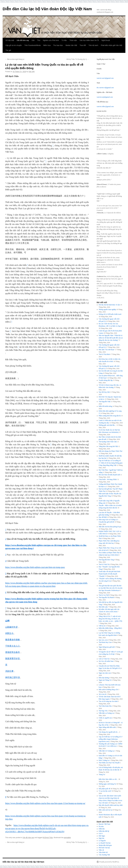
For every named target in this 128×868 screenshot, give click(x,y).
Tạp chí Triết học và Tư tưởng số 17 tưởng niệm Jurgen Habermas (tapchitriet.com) (111, 739)
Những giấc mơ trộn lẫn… (107, 425)
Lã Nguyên (102, 841)
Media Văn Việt (71, 45)
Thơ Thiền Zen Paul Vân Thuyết (109, 763)
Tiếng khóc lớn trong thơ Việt (108, 446)
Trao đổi (83, 45)
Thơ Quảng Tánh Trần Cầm (108, 442)
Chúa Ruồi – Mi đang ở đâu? (108, 479)
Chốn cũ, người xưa (105, 718)
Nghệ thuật (106, 40)
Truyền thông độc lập (106, 380)
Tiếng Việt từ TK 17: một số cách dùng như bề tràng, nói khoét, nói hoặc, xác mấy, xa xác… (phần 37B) (110, 619)
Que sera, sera (103, 640)
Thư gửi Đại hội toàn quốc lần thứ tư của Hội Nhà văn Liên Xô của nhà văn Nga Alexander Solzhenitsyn (111, 588)
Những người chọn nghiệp (107, 309)
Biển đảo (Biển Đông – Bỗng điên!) (110, 628)
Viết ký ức (102, 626)
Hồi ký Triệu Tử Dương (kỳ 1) (78, 59)
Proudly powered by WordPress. (109, 862)
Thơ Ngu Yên (103, 711)
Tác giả (8, 50)
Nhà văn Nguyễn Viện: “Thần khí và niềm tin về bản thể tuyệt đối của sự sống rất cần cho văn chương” (111, 338)
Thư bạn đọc (58, 45)
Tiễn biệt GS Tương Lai (107, 751)
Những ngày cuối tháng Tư (107, 784)
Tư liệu (64, 40)
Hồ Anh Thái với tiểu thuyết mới (109, 475)
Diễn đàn (102, 829)
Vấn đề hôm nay (23, 40)
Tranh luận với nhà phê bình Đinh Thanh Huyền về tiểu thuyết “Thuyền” (110, 574)
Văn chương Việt (104, 855)
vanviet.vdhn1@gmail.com (105, 106)
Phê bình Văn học (104, 848)
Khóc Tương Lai (104, 760)
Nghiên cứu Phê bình (51, 40)
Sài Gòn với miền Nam (106, 661)
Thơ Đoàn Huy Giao (105, 642)
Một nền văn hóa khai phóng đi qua (110, 527)
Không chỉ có (110, 314)
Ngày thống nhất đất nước (107, 727)
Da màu (101, 826)
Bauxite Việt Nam (104, 824)
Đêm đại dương (104, 678)
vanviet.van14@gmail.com (105, 78)
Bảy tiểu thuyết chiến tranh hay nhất (111, 805)
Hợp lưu (101, 838)
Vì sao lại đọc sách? (105, 791)
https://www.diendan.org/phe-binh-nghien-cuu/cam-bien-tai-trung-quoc (35, 567)
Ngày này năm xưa (105, 673)
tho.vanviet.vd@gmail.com (105, 88)
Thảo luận (73, 40)
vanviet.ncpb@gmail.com (105, 97)
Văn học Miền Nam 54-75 (89, 40)
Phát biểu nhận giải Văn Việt (111, 45)
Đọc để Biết (103, 517)
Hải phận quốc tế (104, 789)
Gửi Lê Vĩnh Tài (104, 659)
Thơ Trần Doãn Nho (105, 706)
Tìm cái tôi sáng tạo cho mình (108, 701)
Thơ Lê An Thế (104, 595)
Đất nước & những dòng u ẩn (108, 690)
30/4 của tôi (103, 694)
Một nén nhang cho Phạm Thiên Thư (111, 451)
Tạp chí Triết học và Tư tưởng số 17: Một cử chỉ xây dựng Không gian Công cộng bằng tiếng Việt (111, 463)
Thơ (39, 40)
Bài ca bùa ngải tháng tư (15, 59)
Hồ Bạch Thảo (48, 838)
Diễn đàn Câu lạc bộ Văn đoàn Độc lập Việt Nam (47, 9)
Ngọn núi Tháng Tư (105, 680)
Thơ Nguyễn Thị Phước (106, 597)
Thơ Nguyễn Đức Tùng (106, 560)
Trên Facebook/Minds (33, 45)
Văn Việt (32, 72)
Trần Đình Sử (103, 852)
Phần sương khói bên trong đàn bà (110, 416)
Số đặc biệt (10, 40)
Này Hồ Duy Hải (104, 392)
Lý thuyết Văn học (105, 843)
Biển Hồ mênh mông (105, 406)
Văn (33, 40)
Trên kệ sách (93, 45)
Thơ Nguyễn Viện (105, 402)
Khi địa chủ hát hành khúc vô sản (109, 305)
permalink (67, 838)
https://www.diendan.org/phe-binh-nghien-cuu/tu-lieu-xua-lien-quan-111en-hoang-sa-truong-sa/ (45, 803)
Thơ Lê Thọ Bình (104, 354)
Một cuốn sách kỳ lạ (105, 810)
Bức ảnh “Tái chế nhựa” (107, 350)
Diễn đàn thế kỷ (104, 831)
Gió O (101, 834)
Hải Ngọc (102, 836)
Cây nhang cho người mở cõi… (109, 732)
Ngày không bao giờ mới (107, 647)
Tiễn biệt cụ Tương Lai (106, 713)
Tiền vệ (101, 850)
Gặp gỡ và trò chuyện (14, 45)
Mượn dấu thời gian (105, 845)
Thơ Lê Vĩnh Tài (104, 564)
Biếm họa (47, 45)
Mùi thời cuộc (103, 607)
